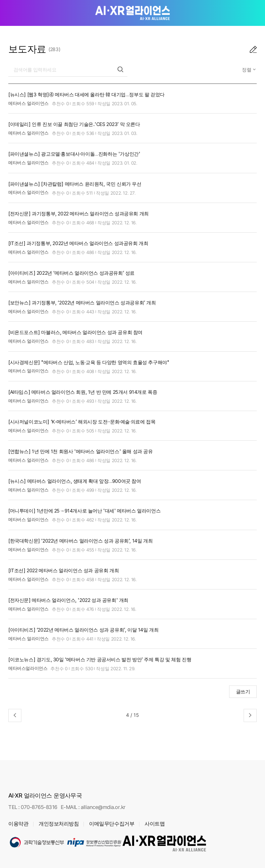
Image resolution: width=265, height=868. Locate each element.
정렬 (247, 70)
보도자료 (27, 49)
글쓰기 (243, 691)
